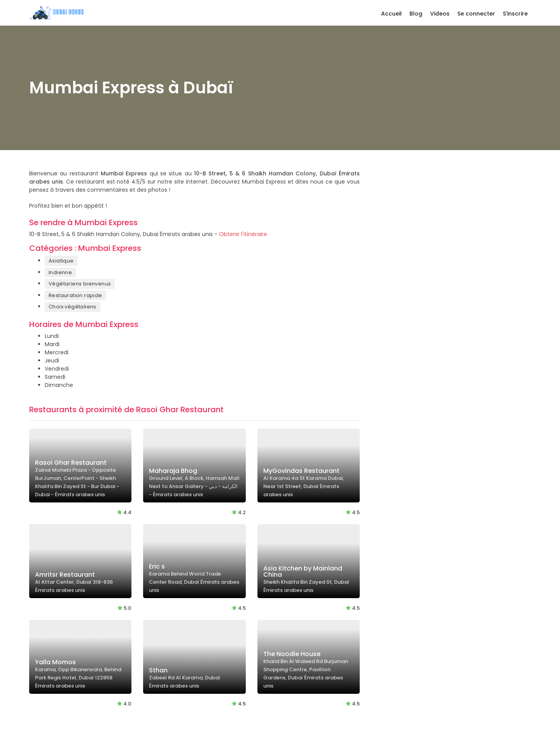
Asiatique (61, 261)
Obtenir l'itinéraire (243, 234)
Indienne (60, 272)
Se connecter (476, 14)
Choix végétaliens (73, 307)
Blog (416, 14)
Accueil (391, 14)
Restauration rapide (75, 295)
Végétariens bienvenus (80, 284)
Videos (440, 14)
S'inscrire (515, 14)
